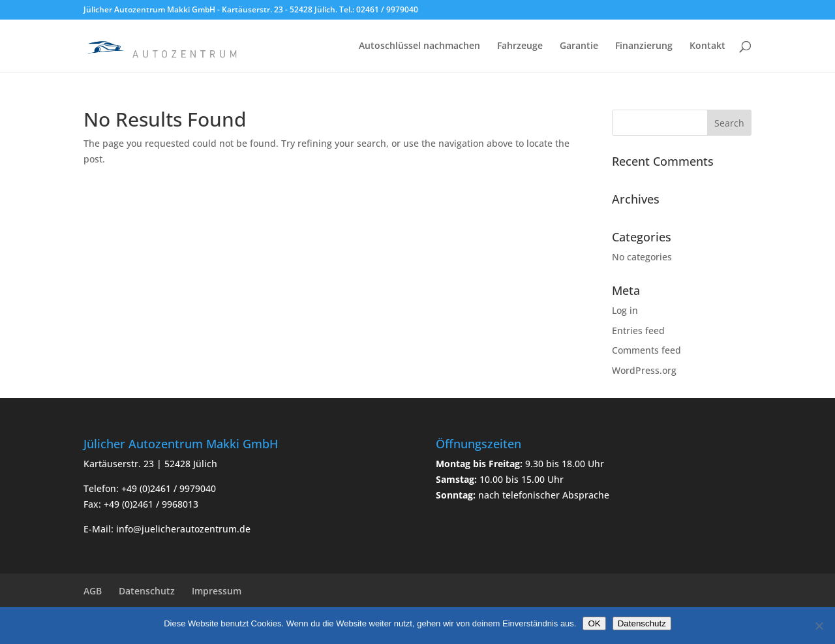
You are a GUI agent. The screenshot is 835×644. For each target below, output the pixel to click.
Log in (625, 310)
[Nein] (819, 626)
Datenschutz (147, 591)
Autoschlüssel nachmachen (419, 46)
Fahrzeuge (520, 46)
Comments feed (646, 350)
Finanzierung (644, 46)
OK (594, 623)
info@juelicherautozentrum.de (183, 529)
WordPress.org (644, 370)
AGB (93, 591)
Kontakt (707, 46)
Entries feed (638, 330)
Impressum (217, 591)
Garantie (579, 46)
